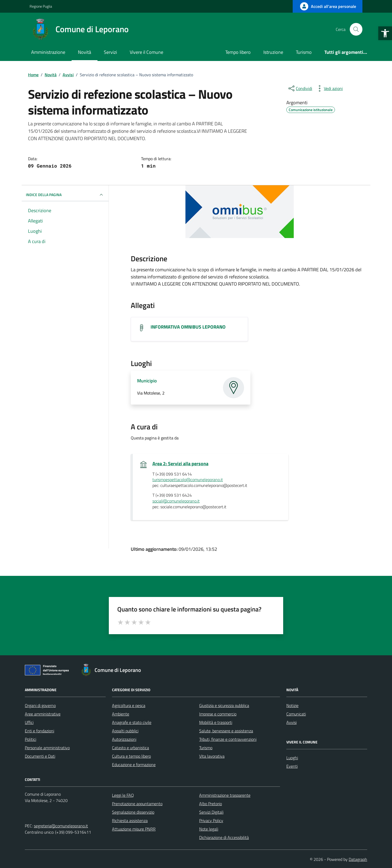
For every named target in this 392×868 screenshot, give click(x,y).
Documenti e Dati (40, 756)
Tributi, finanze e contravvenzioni (228, 739)
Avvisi (291, 722)
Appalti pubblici (125, 731)
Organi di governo (40, 705)
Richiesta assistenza (130, 820)
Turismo (304, 52)
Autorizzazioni (124, 739)
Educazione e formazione (134, 765)
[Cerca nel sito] (356, 29)
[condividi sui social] (300, 88)
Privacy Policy (211, 820)
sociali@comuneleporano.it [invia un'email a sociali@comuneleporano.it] (176, 501)
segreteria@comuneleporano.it (61, 826)
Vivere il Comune (146, 52)
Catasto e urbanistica (130, 748)
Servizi (110, 52)
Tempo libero (238, 52)
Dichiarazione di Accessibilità (224, 837)
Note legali (209, 829)
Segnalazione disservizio (133, 812)
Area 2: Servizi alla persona (180, 464)
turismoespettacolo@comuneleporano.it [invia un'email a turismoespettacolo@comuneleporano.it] (188, 480)
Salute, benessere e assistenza (226, 731)
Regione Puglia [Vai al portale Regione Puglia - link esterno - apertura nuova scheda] (41, 6)
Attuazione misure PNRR (134, 829)
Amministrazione (48, 52)
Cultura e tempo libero (131, 756)
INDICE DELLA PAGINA (65, 195)
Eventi (292, 766)
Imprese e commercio (218, 714)
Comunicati (296, 714)
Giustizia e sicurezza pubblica (224, 705)
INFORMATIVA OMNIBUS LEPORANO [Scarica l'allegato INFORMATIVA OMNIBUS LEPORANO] (188, 327)
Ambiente (121, 714)
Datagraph (358, 859)
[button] (385, 33)
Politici (31, 739)
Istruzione (273, 52)
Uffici (29, 722)
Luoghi (292, 758)
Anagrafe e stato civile (132, 722)
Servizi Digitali (211, 812)
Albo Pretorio (211, 804)
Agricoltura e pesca (129, 705)
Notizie (292, 705)
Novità (85, 52)
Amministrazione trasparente (225, 795)
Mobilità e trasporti (216, 722)
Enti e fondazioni (39, 731)
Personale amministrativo (47, 748)
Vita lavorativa (212, 756)
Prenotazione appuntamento (137, 804)
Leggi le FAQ (123, 795)
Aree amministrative (43, 714)
